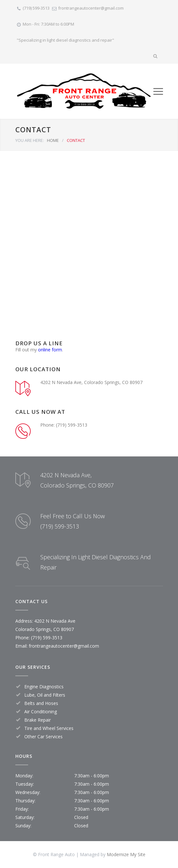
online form (50, 350)
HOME (53, 140)
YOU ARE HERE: (30, 140)
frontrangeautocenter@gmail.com (91, 8)
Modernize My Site (126, 854)
